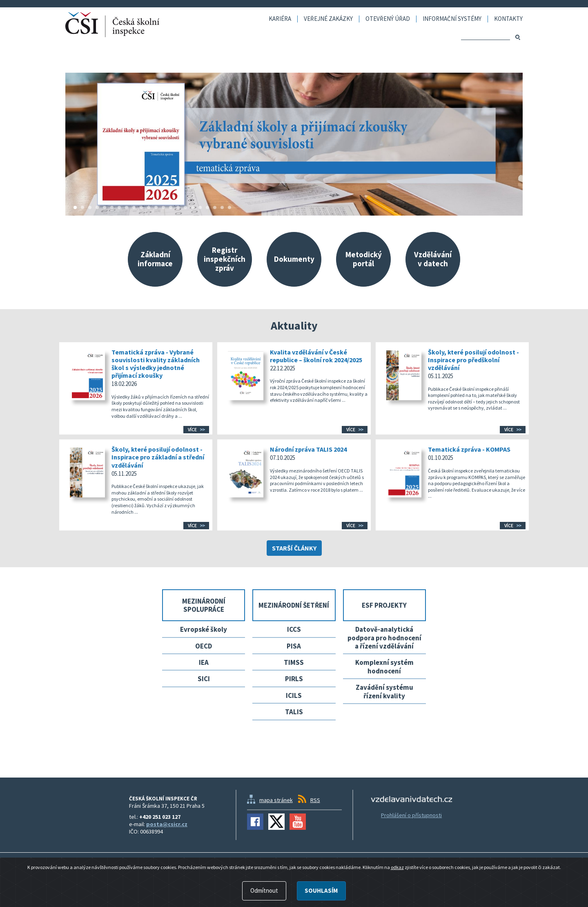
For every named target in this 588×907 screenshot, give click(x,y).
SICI (204, 679)
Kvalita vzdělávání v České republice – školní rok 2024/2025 (316, 356)
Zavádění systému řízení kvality (384, 691)
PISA (294, 646)
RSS (315, 800)
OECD (204, 646)
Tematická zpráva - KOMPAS (469, 449)
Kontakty (508, 19)
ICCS (294, 629)
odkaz (397, 868)
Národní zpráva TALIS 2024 (308, 449)
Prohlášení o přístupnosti (411, 815)
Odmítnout (264, 891)
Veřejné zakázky (328, 19)
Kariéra (280, 19)
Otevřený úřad (388, 19)
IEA (204, 662)
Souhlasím (321, 891)
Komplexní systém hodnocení (384, 666)
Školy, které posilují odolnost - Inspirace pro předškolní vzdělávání (473, 360)
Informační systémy (452, 19)
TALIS (294, 712)
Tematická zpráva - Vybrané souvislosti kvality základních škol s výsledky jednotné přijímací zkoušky (156, 364)
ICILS (294, 695)
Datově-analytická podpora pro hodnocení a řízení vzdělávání (384, 638)
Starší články (294, 548)
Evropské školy (204, 629)
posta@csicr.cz (167, 824)
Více (192, 429)
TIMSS (294, 662)
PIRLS (294, 679)
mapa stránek (276, 800)
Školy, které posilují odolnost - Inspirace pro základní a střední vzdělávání (158, 457)
